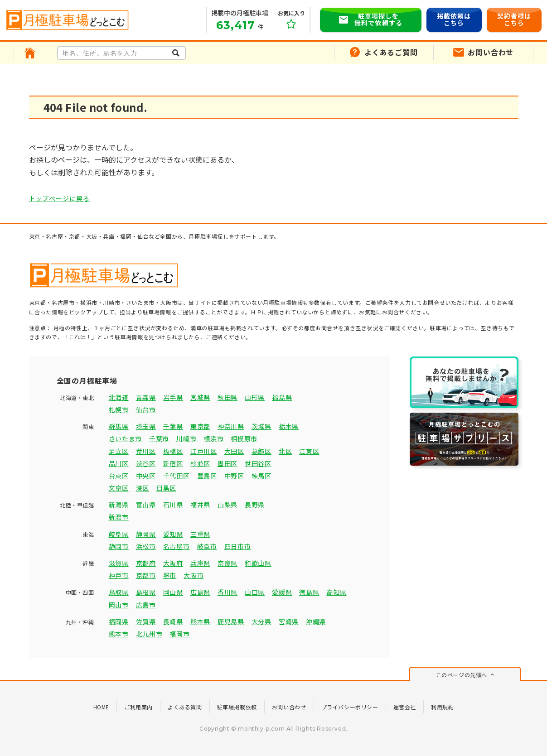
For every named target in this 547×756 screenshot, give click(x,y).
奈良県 (228, 563)
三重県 (200, 534)
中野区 (234, 476)
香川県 (228, 592)
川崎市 (186, 438)
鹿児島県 (231, 621)
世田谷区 (258, 463)
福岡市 (179, 634)
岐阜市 (207, 546)
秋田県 (228, 397)
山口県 (255, 592)
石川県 (173, 505)
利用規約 (442, 707)
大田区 (234, 451)
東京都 (200, 426)
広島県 (200, 592)
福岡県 (119, 621)
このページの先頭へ (462, 675)
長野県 (255, 505)
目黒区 (166, 488)
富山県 (146, 505)
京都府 (146, 563)
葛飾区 (261, 451)
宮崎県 (289, 621)
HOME (101, 707)
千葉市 (159, 438)
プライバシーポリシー (350, 707)
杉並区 (200, 463)
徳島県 (309, 592)
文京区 (119, 488)
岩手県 (173, 397)
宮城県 (200, 397)
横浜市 (213, 438)
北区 (285, 451)
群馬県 (119, 426)
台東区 (119, 476)
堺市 (170, 575)
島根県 (146, 592)
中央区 (146, 476)
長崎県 (173, 621)
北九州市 (149, 634)
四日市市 (238, 546)
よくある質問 (185, 707)
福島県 (282, 397)
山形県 (255, 397)
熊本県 (200, 621)
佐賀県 (146, 621)
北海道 (119, 397)
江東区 (309, 451)
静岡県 (146, 534)
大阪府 (173, 563)
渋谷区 (146, 463)
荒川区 (146, 451)
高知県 (336, 592)
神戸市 (119, 575)
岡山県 (173, 592)
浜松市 (146, 546)
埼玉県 (146, 426)
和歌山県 (258, 563)
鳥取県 (119, 592)
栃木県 (289, 426)
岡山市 (119, 605)
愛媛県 (282, 592)
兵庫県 (200, 563)
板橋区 (173, 451)
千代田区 (177, 476)
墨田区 (228, 463)
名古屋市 (177, 546)
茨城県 (261, 426)
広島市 (146, 605)
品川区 (119, 463)
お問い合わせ (289, 707)
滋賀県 (119, 563)
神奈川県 (231, 426)
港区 (143, 488)
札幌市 (119, 409)
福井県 (200, 505)
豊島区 (207, 476)
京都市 (146, 575)
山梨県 (228, 505)
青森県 (146, 397)
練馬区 (261, 476)
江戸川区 (204, 451)
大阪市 (194, 575)
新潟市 (119, 517)
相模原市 (244, 438)
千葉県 (173, 426)
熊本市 (119, 634)
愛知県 (173, 534)
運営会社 (405, 707)
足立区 (119, 451)
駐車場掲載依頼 (237, 707)
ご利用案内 (138, 707)
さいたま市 (126, 438)
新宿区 (173, 463)
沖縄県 (316, 621)
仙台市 (146, 409)
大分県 (261, 621)
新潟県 (119, 505)
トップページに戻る (60, 198)
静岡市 (119, 546)
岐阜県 (119, 534)
